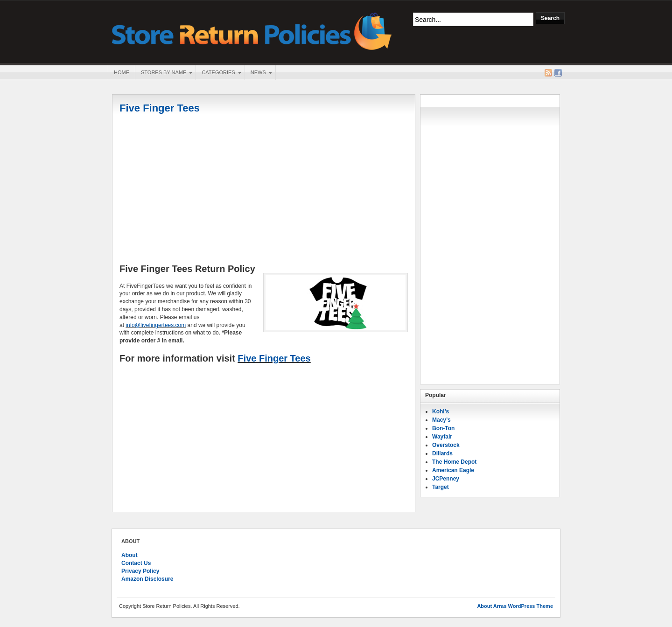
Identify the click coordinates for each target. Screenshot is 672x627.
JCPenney (446, 479)
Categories (218, 73)
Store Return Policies (252, 31)
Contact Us (136, 563)
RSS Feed (548, 73)
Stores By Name (163, 73)
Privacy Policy (140, 571)
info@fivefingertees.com (156, 325)
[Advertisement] (264, 190)
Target (441, 487)
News (258, 73)
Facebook (558, 73)
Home (122, 72)
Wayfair (442, 437)
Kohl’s (441, 411)
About (129, 555)
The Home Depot (454, 462)
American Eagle (453, 470)
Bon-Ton (443, 428)
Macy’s (441, 420)
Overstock (446, 445)
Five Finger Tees (160, 108)
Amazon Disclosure (147, 579)
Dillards (442, 453)
